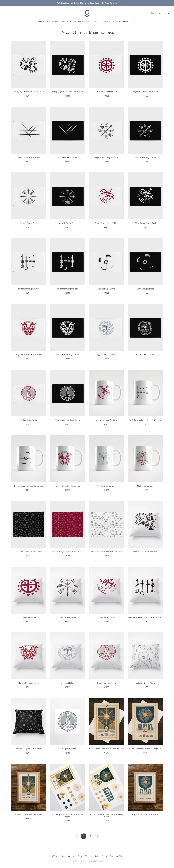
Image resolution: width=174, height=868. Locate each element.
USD (153, 13)
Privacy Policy (101, 856)
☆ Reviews (117, 21)
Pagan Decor (66, 21)
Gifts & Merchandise (82, 21)
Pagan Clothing (53, 21)
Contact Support (130, 21)
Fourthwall (99, 861)
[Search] (160, 13)
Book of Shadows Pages (101, 21)
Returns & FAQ (116, 856)
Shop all (41, 21)
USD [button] (54, 856)
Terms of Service (85, 856)
